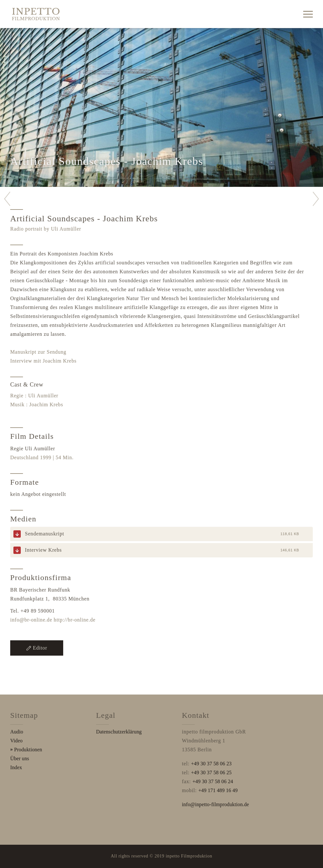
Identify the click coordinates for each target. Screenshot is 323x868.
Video (16, 741)
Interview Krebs (43, 550)
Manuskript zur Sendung (38, 352)
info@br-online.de (31, 620)
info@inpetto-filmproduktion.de (215, 804)
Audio (17, 732)
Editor (37, 648)
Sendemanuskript (45, 534)
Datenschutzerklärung (119, 732)
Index (16, 767)
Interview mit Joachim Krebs (43, 361)
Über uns (20, 758)
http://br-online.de (75, 620)
